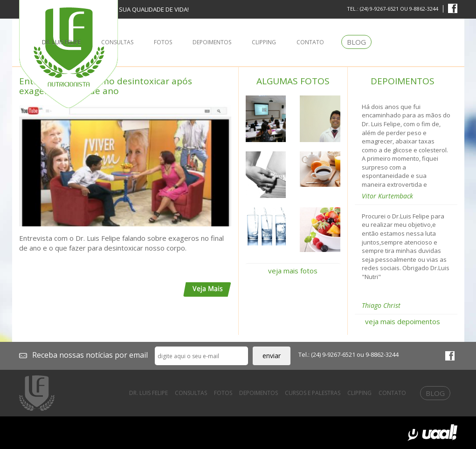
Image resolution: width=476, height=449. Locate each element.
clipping (264, 42)
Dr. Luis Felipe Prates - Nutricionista (37, 393)
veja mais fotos (293, 271)
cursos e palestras (313, 393)
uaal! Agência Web (432, 433)
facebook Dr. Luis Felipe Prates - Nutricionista (453, 9)
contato (310, 42)
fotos (163, 42)
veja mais (207, 289)
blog (356, 42)
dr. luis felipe (61, 42)
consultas (117, 42)
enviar (272, 356)
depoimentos (212, 42)
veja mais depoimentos (403, 321)
